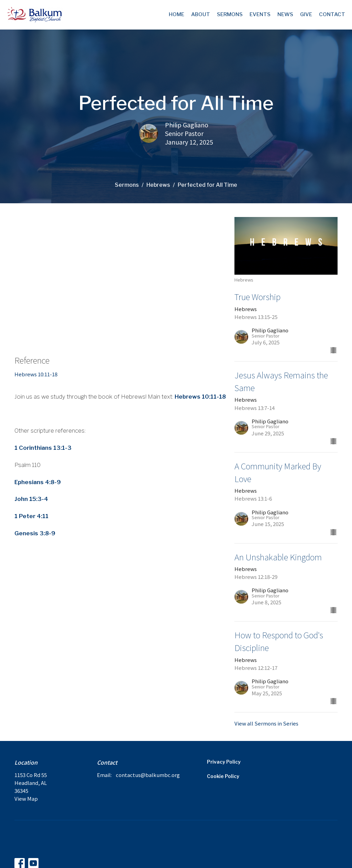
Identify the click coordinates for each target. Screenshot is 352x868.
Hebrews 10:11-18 (36, 374)
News (285, 14)
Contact (332, 14)
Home (177, 14)
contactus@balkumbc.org (148, 775)
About (201, 14)
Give (306, 14)
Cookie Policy (223, 776)
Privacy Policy (224, 762)
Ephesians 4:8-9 (38, 482)
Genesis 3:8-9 (35, 533)
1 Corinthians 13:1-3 (43, 448)
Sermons (230, 14)
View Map (26, 798)
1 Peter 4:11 (31, 516)
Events (260, 14)
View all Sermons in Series (266, 723)
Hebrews (158, 185)
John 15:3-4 (31, 499)
